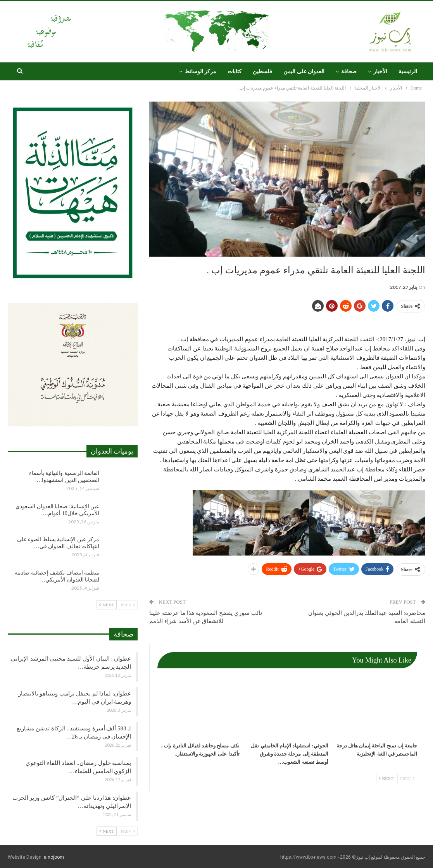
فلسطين (262, 72)
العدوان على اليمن (304, 72)
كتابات (235, 72)
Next (386, 778)
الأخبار (380, 72)
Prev (407, 778)
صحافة (349, 72)
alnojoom (54, 857)
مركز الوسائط (201, 72)
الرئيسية (408, 72)
